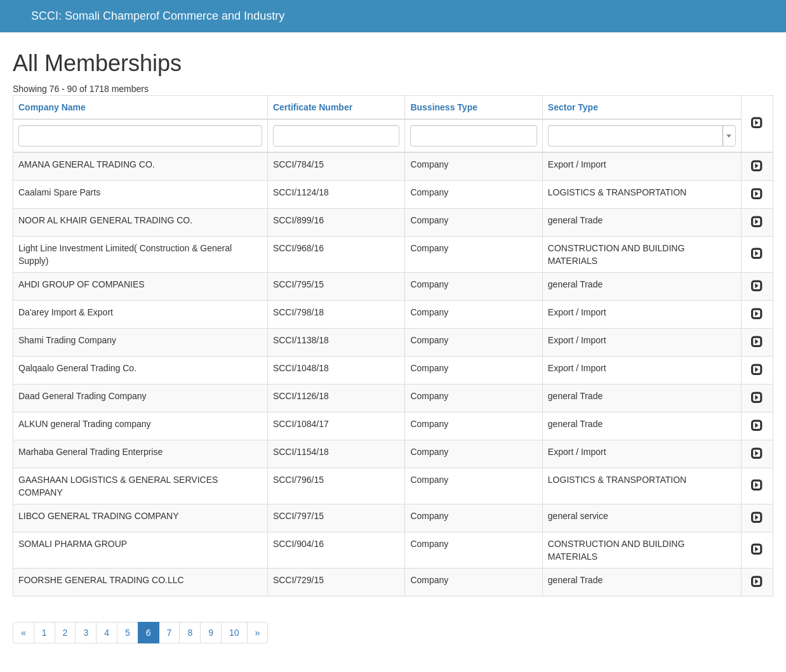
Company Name (52, 107)
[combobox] (642, 136)
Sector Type (573, 107)
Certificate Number (313, 107)
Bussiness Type (444, 107)
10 (234, 633)
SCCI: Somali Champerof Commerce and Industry (158, 16)
